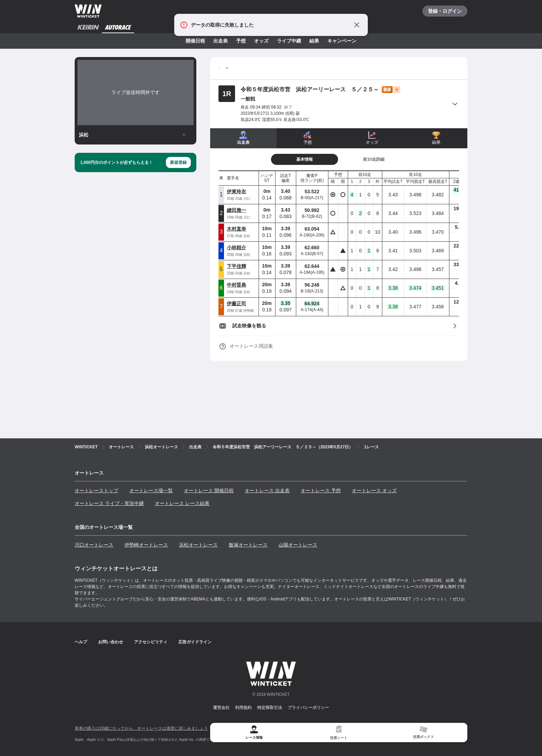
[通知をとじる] (357, 25)
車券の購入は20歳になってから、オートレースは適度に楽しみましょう (141, 728)
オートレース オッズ (374, 491)
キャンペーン (342, 41)
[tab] (339, 733)
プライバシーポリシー (308, 708)
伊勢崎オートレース (146, 545)
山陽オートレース (298, 545)
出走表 (221, 41)
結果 (314, 41)
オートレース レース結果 (182, 503)
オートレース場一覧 (151, 491)
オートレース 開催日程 (209, 491)
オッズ (261, 41)
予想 (241, 41)
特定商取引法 (270, 708)
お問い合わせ (111, 642)
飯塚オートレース (248, 545)
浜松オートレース (198, 545)
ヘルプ (81, 642)
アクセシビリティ (151, 642)
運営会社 (221, 708)
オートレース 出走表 (267, 491)
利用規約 (243, 708)
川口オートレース (94, 545)
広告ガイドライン (195, 642)
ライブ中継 (289, 41)
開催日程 (195, 41)
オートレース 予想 (321, 491)
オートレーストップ (96, 491)
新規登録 (178, 162)
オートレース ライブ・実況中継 (109, 503)
